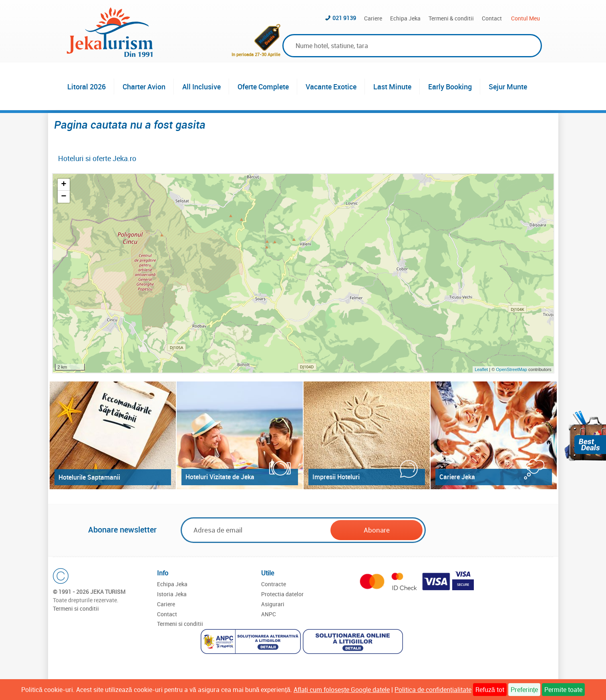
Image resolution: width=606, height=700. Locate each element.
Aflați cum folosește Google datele (342, 690)
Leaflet (481, 369)
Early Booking (450, 87)
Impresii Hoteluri (336, 477)
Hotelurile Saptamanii (89, 477)
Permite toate (563, 690)
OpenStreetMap (512, 369)
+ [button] (63, 185)
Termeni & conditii (451, 18)
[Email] (256, 530)
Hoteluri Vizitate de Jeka (220, 477)
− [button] (63, 197)
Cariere (373, 18)
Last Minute (392, 87)
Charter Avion (144, 87)
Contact (492, 18)
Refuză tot (490, 690)
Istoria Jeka (172, 594)
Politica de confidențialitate (433, 690)
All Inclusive (201, 87)
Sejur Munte (508, 87)
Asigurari (273, 604)
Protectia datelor (282, 594)
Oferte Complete (263, 87)
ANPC (269, 614)
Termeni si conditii (76, 608)
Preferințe (524, 690)
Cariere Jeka (457, 477)
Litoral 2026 (87, 87)
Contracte (274, 584)
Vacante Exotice (331, 87)
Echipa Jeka (405, 18)
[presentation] (488, 531)
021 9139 (344, 18)
